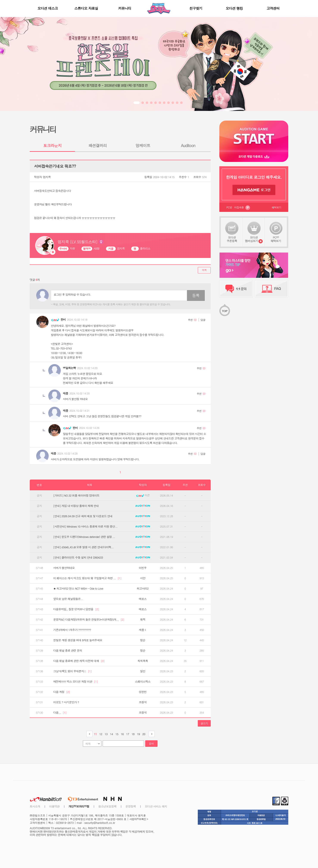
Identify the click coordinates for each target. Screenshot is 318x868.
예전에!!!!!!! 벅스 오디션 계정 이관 (76, 682)
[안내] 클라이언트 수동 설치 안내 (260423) (78, 557)
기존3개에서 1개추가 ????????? (72, 630)
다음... (60, 713)
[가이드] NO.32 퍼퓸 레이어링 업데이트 (76, 495)
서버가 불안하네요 (64, 568)
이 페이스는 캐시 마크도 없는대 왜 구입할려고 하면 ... (87, 578)
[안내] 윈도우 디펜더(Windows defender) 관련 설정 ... (84, 537)
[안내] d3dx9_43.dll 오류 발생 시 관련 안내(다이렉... (83, 547)
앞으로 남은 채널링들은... (68, 599)
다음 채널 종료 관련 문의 (68, 651)
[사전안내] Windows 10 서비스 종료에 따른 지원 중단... (85, 526)
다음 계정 (62, 692)
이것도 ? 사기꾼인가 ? (66, 702)
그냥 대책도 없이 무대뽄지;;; (72, 671)
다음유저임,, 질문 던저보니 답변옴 (76, 609)
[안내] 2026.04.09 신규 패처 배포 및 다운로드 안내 (83, 516)
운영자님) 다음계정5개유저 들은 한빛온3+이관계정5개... (89, 620)
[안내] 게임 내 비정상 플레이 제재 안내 (76, 506)
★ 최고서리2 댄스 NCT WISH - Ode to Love (78, 589)
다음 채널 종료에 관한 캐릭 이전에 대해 (79, 661)
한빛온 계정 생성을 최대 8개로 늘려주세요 (78, 640)
